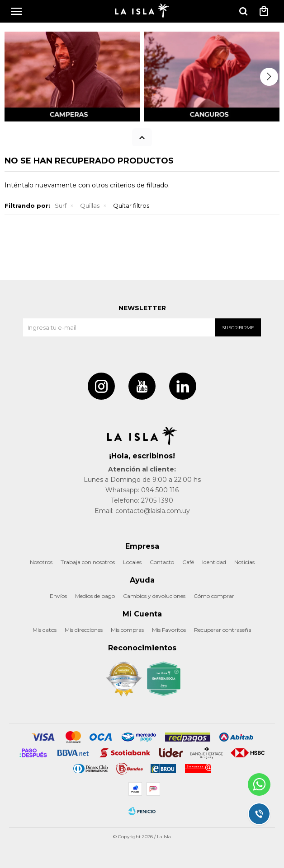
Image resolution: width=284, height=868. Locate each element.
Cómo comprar (214, 596)
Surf (61, 205)
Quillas (90, 205)
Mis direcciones (84, 630)
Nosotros (41, 562)
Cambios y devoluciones (154, 596)
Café (188, 562)
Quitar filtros (131, 205)
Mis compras (127, 630)
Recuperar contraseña (223, 630)
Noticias (244, 562)
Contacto (162, 562)
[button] (269, 77)
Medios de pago (95, 596)
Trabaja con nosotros (88, 562)
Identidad (214, 562)
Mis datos (45, 630)
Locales (132, 562)
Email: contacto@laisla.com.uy (142, 511)
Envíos (58, 596)
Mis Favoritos (169, 630)
